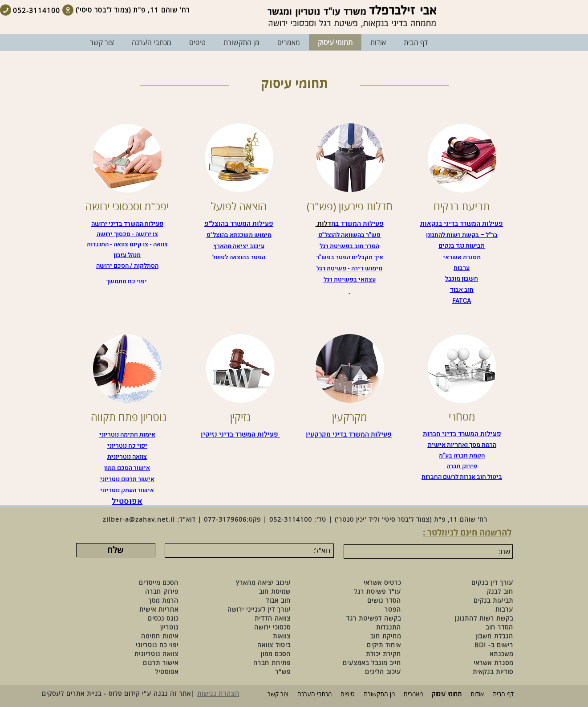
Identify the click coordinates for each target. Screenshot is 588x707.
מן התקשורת (379, 694)
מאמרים (413, 694)
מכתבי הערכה (314, 694)
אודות (477, 694)
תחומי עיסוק (447, 694)
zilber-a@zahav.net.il (139, 520)
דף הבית (503, 694)
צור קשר (278, 694)
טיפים (348, 694)
